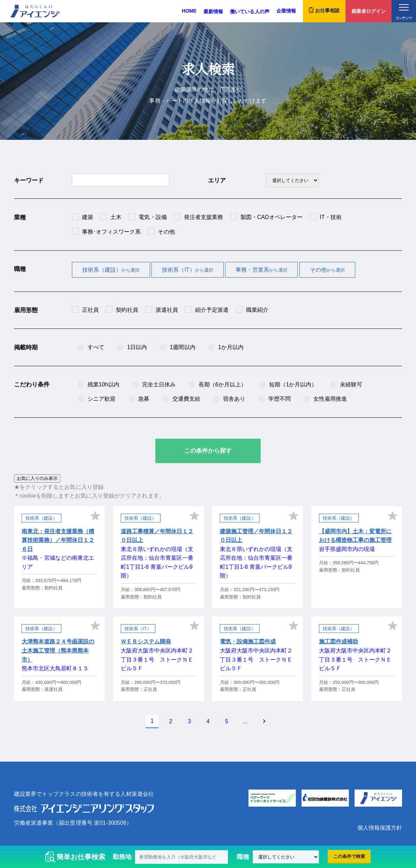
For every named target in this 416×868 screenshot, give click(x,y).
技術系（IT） (188, 270)
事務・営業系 (262, 270)
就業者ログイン (369, 11)
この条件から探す (208, 451)
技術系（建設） (111, 270)
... (245, 721)
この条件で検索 (349, 856)
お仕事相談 (324, 10)
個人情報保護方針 (380, 828)
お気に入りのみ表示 (37, 478)
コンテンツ (404, 12)
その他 (327, 270)
